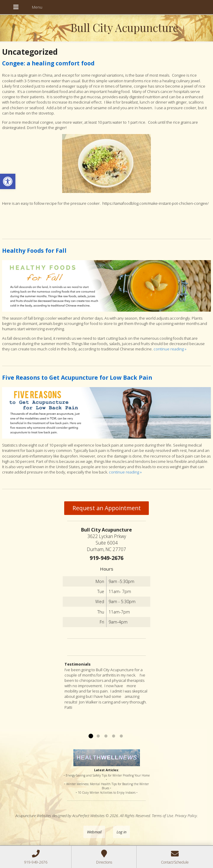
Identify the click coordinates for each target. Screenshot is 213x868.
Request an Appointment (107, 508)
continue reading (170, 349)
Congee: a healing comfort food (48, 63)
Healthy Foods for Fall (34, 251)
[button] (8, 181)
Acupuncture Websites (33, 816)
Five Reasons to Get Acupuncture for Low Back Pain (77, 377)
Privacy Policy (186, 816)
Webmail (94, 832)
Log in (121, 832)
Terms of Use (162, 816)
